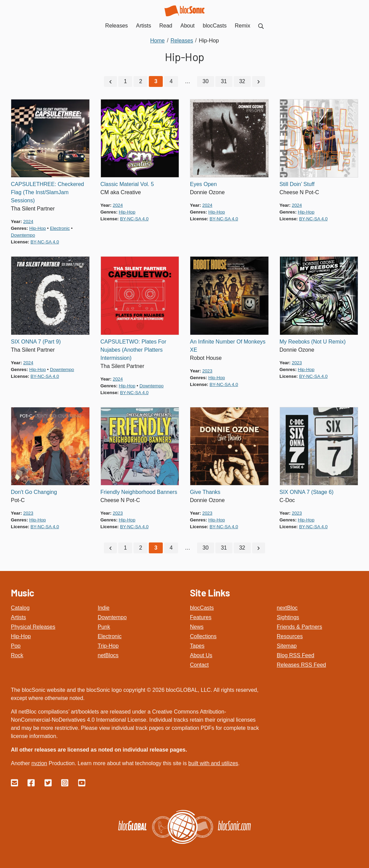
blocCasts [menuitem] (215, 26)
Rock (17, 655)
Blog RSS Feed (296, 655)
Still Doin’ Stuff (297, 184)
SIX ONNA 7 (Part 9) (36, 342)
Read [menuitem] (166, 26)
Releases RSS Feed (302, 665)
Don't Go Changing (34, 492)
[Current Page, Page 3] (156, 81)
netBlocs (108, 655)
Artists (18, 617)
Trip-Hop (108, 646)
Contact (199, 665)
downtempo (23, 235)
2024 (28, 221)
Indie (104, 608)
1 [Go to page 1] (125, 81)
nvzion (39, 763)
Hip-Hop (21, 636)
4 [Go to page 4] (171, 81)
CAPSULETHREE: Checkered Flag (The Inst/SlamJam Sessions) (47, 192)
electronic (60, 228)
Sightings (288, 617)
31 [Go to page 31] (224, 81)
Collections (203, 636)
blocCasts (202, 608)
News (197, 627)
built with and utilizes (213, 763)
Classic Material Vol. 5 (127, 184)
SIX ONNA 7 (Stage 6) (307, 492)
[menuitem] (261, 26)
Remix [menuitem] (242, 26)
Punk (104, 627)
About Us (201, 655)
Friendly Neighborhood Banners (139, 492)
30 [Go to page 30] (206, 81)
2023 (207, 371)
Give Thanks (205, 492)
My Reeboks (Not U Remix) (313, 342)
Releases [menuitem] (117, 26)
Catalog (20, 608)
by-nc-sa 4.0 (45, 242)
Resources (290, 636)
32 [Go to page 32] (242, 81)
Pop (16, 646)
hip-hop (38, 228)
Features (201, 617)
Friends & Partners (300, 627)
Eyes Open (203, 184)
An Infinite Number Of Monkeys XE (228, 346)
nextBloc (287, 608)
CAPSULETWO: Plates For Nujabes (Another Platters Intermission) (134, 350)
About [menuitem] (188, 26)
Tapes (197, 646)
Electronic (110, 636)
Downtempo (112, 617)
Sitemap (287, 646)
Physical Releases (33, 627)
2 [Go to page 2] (140, 81)
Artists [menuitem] (143, 26)
